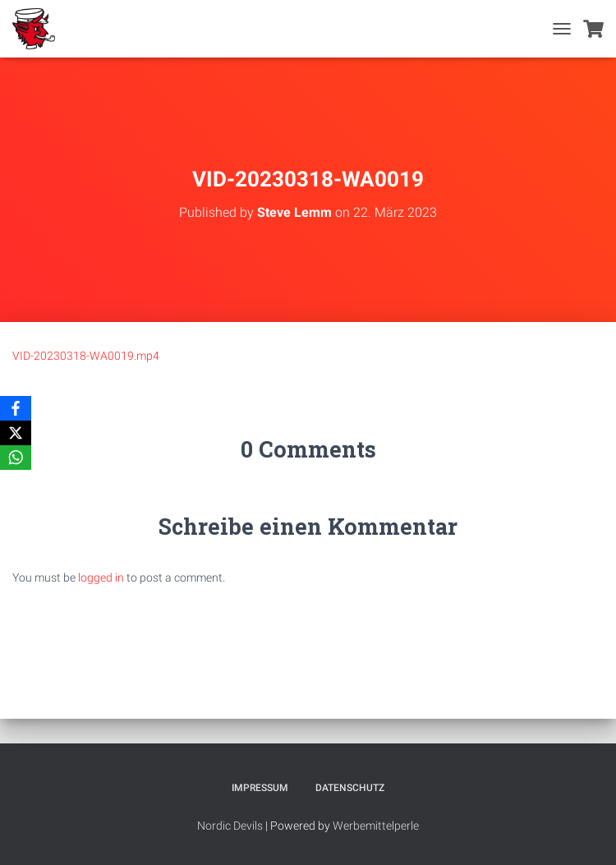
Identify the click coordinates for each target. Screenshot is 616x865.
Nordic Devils (230, 826)
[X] (16, 433)
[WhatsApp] (16, 458)
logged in (101, 577)
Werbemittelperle (376, 826)
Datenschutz (350, 788)
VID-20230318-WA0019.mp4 (86, 356)
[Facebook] (16, 408)
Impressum (260, 788)
